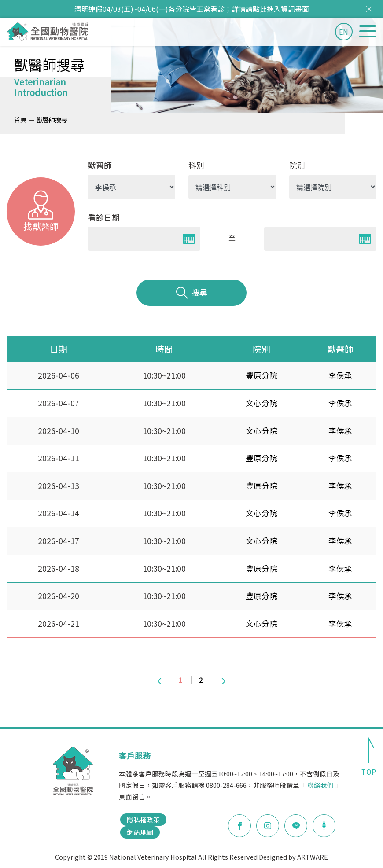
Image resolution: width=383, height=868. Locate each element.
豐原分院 (261, 375)
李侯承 (340, 375)
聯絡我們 (320, 785)
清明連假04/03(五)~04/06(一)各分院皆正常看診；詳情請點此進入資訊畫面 (192, 9)
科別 (196, 165)
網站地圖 (140, 832)
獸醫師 (100, 165)
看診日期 (104, 217)
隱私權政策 (143, 819)
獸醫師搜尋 (52, 120)
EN (344, 32)
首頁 (20, 120)
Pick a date (189, 239)
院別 (297, 165)
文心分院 (261, 403)
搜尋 (192, 293)
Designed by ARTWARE (293, 857)
